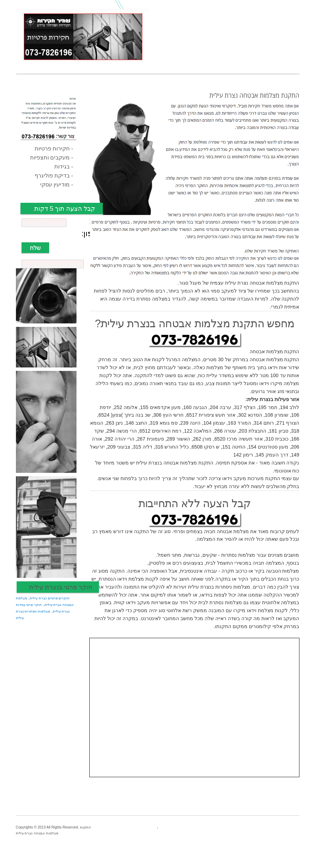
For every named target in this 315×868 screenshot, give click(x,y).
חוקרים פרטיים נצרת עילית (50, 598)
